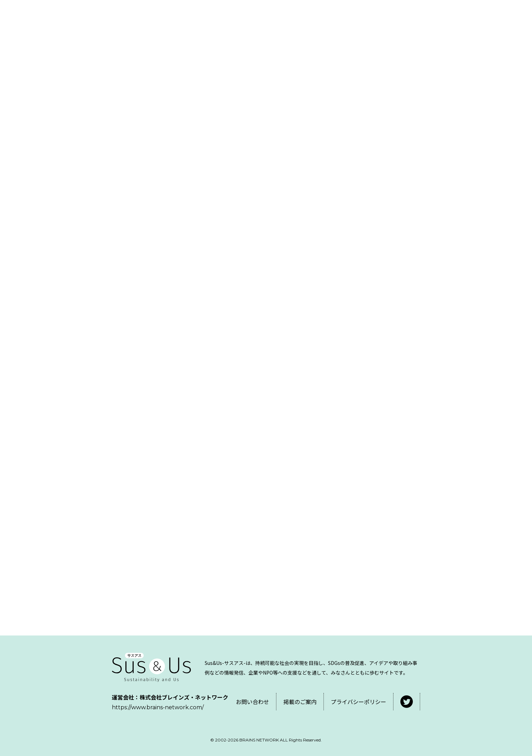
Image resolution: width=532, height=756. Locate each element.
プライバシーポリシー (358, 702)
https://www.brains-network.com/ (158, 707)
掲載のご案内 (300, 702)
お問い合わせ (252, 702)
